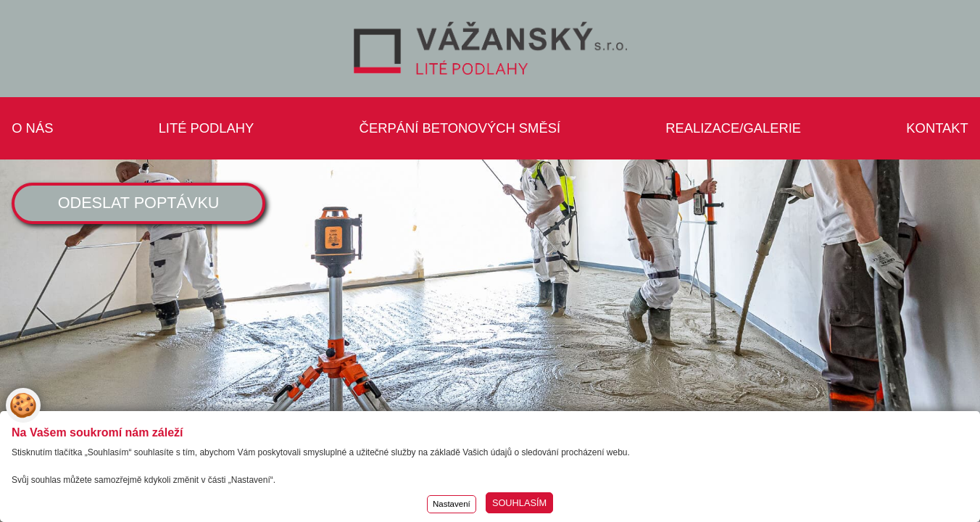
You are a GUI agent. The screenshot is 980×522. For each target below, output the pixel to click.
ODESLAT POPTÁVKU (139, 203)
